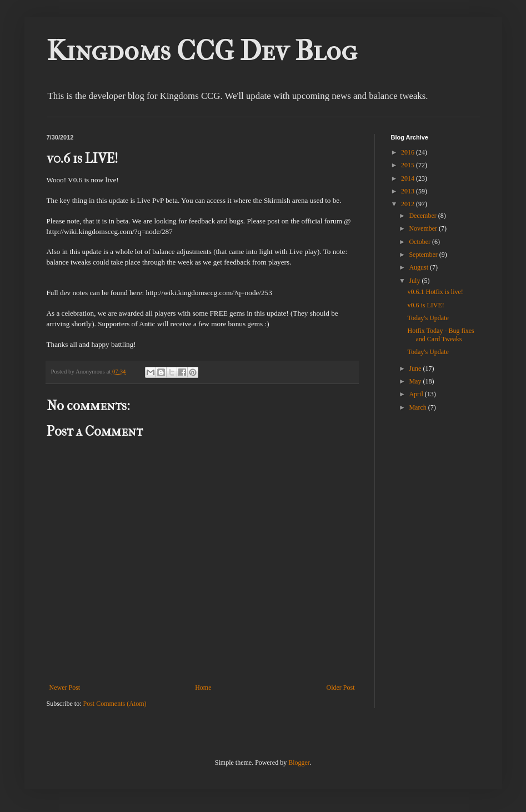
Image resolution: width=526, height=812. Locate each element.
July (415, 281)
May (416, 381)
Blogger (299, 763)
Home (203, 688)
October (420, 242)
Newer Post (65, 688)
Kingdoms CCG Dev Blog (202, 51)
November (424, 228)
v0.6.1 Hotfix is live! (435, 292)
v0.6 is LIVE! (425, 305)
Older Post (341, 688)
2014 (409, 178)
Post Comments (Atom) (115, 704)
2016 (409, 152)
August (419, 267)
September (424, 255)
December (423, 216)
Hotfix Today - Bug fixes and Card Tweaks (440, 335)
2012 (409, 204)
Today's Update (428, 318)
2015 (409, 165)
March (418, 407)
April (417, 394)
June (416, 368)
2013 (409, 191)
